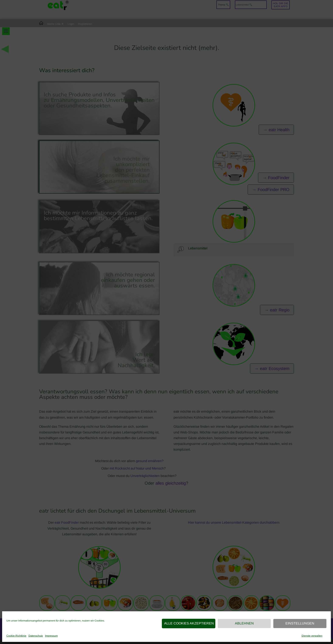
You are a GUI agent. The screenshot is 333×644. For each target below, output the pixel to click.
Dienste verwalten (312, 636)
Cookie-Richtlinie (16, 636)
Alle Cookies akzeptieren (189, 623)
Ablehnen (244, 623)
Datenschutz (36, 636)
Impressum (51, 636)
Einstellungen (300, 623)
